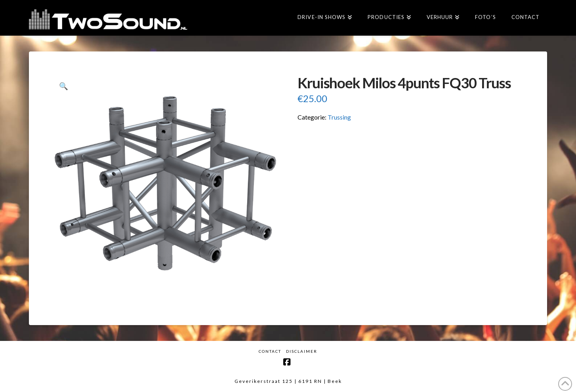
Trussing (339, 117)
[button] (64, 86)
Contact (270, 351)
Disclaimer (302, 351)
